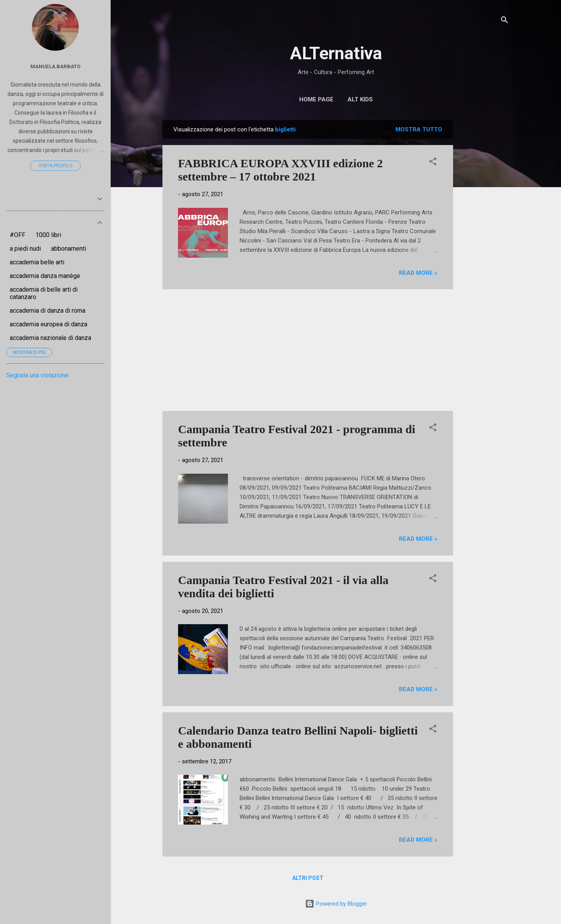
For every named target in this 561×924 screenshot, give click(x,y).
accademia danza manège (45, 276)
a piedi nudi (25, 249)
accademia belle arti (37, 262)
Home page (316, 99)
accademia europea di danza (49, 324)
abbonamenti (69, 249)
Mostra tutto (419, 129)
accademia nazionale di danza (50, 338)
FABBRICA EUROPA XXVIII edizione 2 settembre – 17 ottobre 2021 (280, 170)
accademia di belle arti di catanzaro (44, 293)
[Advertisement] (484, 237)
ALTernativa (336, 53)
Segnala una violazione (37, 375)
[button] (433, 163)
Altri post (308, 878)
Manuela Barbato (56, 66)
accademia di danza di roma (48, 311)
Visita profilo (56, 166)
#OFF (18, 235)
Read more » (418, 273)
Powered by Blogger (336, 904)
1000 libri (48, 235)
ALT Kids (360, 99)
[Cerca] (505, 21)
